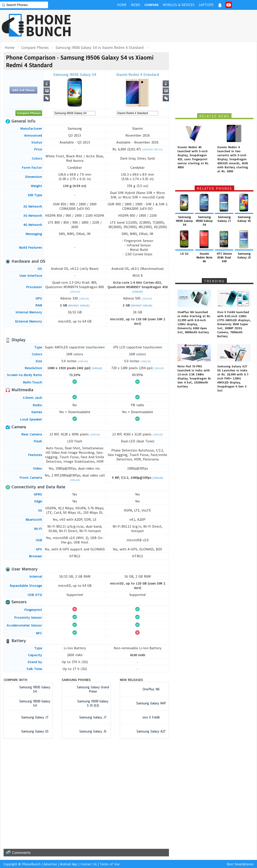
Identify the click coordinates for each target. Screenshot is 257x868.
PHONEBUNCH (49, 25)
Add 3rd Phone (23, 90)
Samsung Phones (76, 680)
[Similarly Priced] (152, 150)
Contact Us (89, 864)
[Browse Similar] (79, 306)
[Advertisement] (176, 26)
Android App (69, 864)
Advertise (50, 864)
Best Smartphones (240, 864)
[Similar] (75, 292)
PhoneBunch (31, 864)
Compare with (15, 680)
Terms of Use (110, 864)
